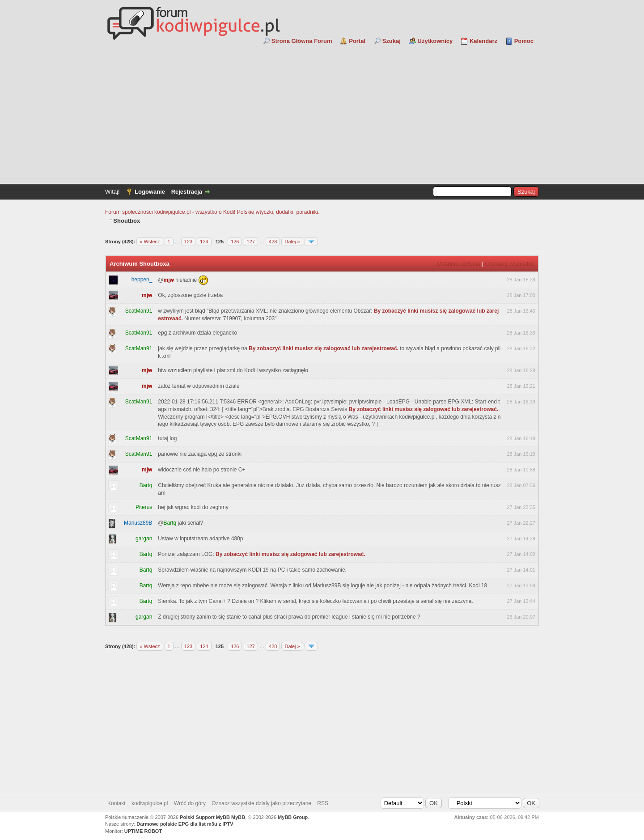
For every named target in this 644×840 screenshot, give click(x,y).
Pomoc (524, 41)
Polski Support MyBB (205, 817)
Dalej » (292, 242)
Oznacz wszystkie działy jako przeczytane (261, 803)
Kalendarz (483, 41)
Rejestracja (187, 192)
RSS (323, 803)
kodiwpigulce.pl (150, 803)
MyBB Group (293, 817)
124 (204, 242)
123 (188, 242)
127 (251, 242)
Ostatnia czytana (459, 264)
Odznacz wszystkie (510, 264)
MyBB (238, 817)
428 (273, 242)
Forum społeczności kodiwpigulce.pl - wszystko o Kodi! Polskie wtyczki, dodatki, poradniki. (212, 212)
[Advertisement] (322, 112)
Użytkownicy (435, 41)
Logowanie (150, 192)
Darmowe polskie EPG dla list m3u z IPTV (185, 824)
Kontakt (117, 803)
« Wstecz (150, 242)
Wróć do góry (190, 803)
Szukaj (392, 41)
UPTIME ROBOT (143, 831)
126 (235, 242)
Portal (357, 41)
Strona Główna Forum (302, 41)
